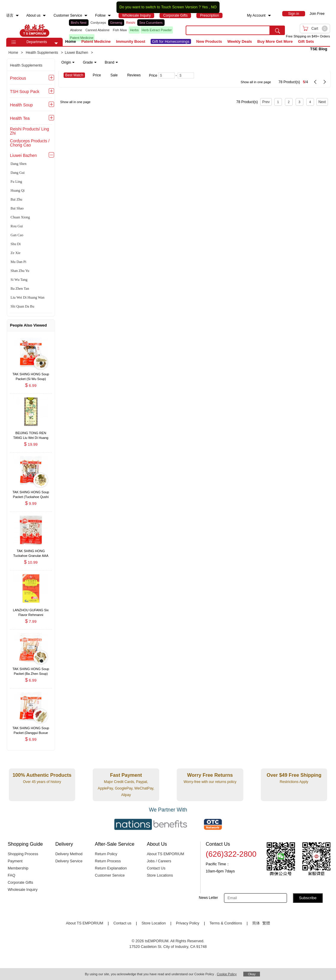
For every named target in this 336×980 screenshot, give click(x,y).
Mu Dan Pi (19, 262)
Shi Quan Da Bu (23, 306)
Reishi (131, 23)
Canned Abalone (97, 30)
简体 (256, 923)
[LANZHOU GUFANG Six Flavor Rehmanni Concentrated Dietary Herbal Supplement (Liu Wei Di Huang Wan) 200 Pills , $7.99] (31, 610)
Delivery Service (69, 861)
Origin (68, 62)
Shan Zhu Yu (20, 271)
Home (71, 41)
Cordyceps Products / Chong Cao (30, 143)
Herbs (134, 30)
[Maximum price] (186, 75)
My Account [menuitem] (256, 15)
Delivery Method (69, 854)
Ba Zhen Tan (20, 289)
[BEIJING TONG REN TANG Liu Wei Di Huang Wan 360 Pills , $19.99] (31, 434)
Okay (252, 974)
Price (97, 75)
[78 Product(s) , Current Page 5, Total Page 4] (272, 79)
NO (214, 7)
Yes (205, 7)
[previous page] (315, 82)
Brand (111, 62)
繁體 (266, 923)
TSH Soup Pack (25, 92)
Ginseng (116, 23)
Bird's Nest (79, 23)
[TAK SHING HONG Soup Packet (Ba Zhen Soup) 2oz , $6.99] (31, 670)
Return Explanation (111, 868)
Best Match (74, 75)
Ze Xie (16, 253)
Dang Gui (18, 173)
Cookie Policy (227, 974)
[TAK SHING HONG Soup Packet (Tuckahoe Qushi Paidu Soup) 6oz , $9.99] (31, 493)
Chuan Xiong (20, 217)
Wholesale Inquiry (23, 890)
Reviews (134, 75)
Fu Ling (16, 182)
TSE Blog (319, 49)
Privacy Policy (188, 923)
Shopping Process (23, 854)
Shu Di (16, 244)
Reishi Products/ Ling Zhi (30, 131)
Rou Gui (17, 226)
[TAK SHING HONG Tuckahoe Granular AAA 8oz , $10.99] (31, 552)
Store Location (154, 923)
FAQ (11, 875)
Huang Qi (18, 190)
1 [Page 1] (278, 102)
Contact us (122, 923)
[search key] (228, 30)
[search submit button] (277, 30)
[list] (123, 30)
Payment (15, 861)
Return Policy (106, 854)
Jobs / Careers (159, 861)
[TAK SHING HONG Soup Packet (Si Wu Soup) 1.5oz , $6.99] (31, 375)
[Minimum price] (167, 75)
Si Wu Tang (19, 280)
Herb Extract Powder (157, 30)
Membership (18, 868)
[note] (90, 62)
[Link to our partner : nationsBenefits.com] (151, 824)
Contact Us (156, 868)
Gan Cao (17, 235)
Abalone (76, 30)
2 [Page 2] (289, 102)
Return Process (108, 861)
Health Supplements (26, 65)
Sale (114, 75)
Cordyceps (98, 23)
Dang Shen (19, 164)
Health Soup (22, 105)
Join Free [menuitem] (317, 14)
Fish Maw (120, 30)
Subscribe (308, 898)
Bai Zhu (16, 199)
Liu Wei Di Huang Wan (28, 297)
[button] (56, 43)
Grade (90, 62)
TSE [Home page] (34, 30)
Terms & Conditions (226, 923)
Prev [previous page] (266, 102)
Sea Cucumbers (151, 23)
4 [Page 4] (310, 102)
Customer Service (110, 875)
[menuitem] (17, 16)
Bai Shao (17, 208)
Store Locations (160, 875)
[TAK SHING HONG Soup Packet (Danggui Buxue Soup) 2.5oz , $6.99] (31, 728)
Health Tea (20, 118)
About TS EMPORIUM (165, 854)
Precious (18, 78)
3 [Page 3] (299, 102)
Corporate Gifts (20, 883)
